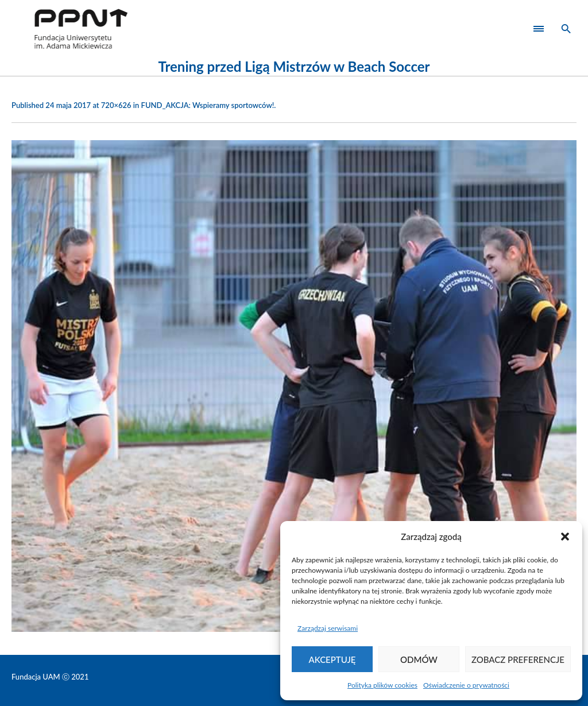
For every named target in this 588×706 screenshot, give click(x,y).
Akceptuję (332, 659)
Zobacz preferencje (518, 659)
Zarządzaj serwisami (328, 628)
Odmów (419, 659)
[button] (565, 537)
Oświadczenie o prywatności (466, 685)
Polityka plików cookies (382, 685)
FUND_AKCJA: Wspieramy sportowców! (208, 105)
